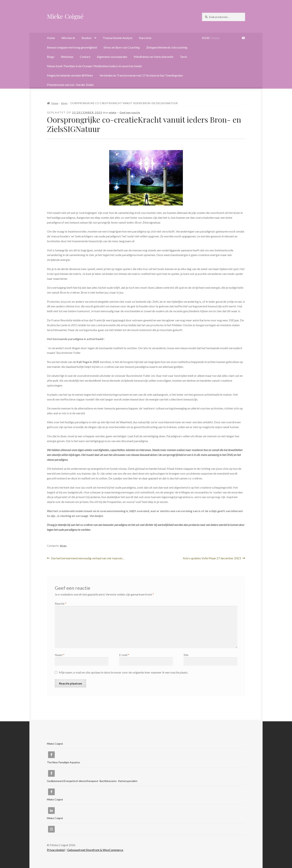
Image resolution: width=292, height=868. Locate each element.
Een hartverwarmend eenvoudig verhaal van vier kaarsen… (88, 558)
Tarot (183, 57)
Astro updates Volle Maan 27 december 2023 (212, 558)
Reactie (61, 603)
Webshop (67, 57)
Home (51, 38)
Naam (60, 655)
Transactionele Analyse (118, 38)
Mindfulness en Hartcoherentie (154, 57)
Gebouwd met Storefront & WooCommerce (95, 850)
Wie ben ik (68, 38)
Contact (85, 57)
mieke (112, 112)
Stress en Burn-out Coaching (122, 47)
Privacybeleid (56, 850)
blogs (64, 103)
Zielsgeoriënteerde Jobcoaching (167, 47)
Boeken (87, 38)
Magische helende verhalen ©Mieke (70, 75)
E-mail (124, 655)
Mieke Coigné (65, 16)
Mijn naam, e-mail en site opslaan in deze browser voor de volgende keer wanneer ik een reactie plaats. (123, 672)
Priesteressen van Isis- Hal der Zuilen (70, 85)
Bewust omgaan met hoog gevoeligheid (72, 47)
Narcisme (145, 38)
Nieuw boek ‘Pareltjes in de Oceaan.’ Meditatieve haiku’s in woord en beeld (94, 66)
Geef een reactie (130, 112)
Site (186, 655)
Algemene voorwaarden (112, 57)
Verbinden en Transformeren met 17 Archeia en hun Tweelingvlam (141, 75)
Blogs (51, 57)
